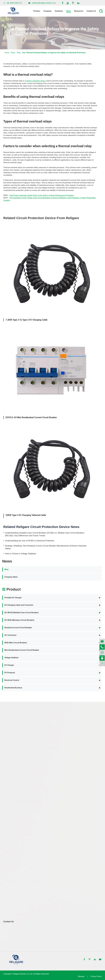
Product (37, 11)
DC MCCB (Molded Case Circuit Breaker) (22, 613)
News (69, 11)
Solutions (59, 11)
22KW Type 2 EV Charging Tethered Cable (26, 515)
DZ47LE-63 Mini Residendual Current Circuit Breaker (31, 417)
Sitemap (81, 976)
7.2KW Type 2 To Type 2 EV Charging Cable (26, 320)
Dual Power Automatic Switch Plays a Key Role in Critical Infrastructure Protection (42, 195)
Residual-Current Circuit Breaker (18, 628)
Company (47, 11)
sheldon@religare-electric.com (44, 3)
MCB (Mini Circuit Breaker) (16, 643)
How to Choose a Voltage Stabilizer (21, 554)
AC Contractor (10, 635)
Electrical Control (12, 680)
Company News (11, 577)
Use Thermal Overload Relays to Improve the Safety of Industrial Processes (54, 53)
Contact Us (91, 11)
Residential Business (13, 688)
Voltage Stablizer (12, 658)
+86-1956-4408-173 (14, 3)
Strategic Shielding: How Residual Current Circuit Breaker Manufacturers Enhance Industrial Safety (46, 547)
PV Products (10, 673)
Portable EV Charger (13, 598)
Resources (79, 11)
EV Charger (9, 665)
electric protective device (36, 81)
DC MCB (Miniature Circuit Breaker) (19, 620)
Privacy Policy (96, 976)
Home (7, 53)
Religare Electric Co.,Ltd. (23, 974)
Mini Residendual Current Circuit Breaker (22, 650)
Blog (19, 53)
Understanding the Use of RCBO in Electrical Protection (30, 541)
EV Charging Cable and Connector (19, 605)
